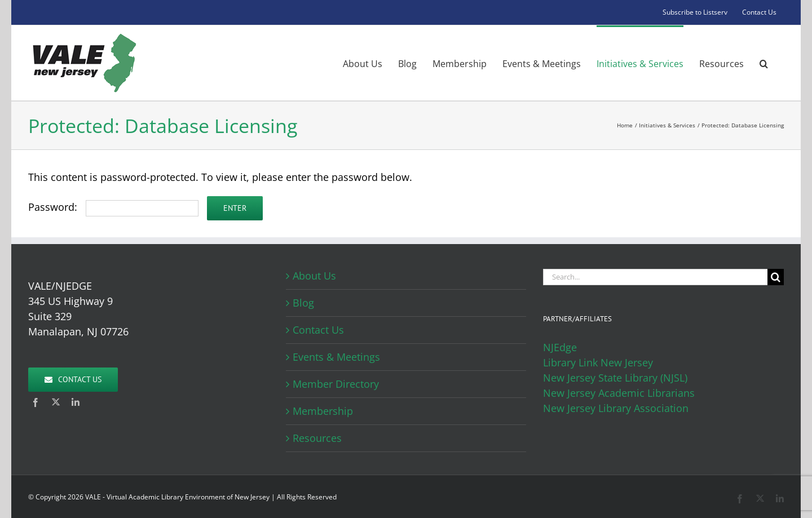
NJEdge (560, 347)
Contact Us (318, 330)
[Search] (776, 277)
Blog (303, 303)
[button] (764, 63)
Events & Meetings (336, 357)
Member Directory (336, 384)
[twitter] (56, 402)
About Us (314, 276)
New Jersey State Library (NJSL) (615, 378)
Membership (323, 411)
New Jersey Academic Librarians (619, 393)
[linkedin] (76, 402)
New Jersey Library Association (616, 408)
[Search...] (655, 277)
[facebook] (36, 402)
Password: (113, 207)
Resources (317, 438)
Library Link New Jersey (598, 362)
